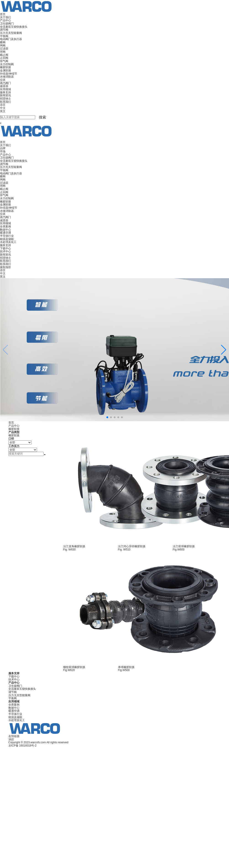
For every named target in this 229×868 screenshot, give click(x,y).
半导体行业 (7, 236)
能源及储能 (7, 239)
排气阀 (4, 61)
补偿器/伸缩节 (9, 74)
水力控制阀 (7, 64)
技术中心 (5, 251)
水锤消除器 (7, 77)
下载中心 (5, 248)
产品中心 (5, 20)
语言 (3, 105)
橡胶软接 (5, 67)
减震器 (4, 86)
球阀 (3, 52)
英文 (3, 111)
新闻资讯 (5, 95)
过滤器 (4, 49)
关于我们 (5, 17)
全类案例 (5, 226)
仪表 (3, 80)
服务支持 (5, 92)
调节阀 (4, 30)
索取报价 (5, 267)
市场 (3, 151)
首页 (3, 14)
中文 (3, 108)
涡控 (11, 739)
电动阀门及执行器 (11, 39)
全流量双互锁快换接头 (14, 27)
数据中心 (5, 230)
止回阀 (4, 58)
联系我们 (5, 102)
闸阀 (3, 46)
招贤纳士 (5, 99)
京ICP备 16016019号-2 (22, 746)
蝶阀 (3, 42)
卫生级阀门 (7, 24)
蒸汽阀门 (5, 83)
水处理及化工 (8, 242)
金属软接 (5, 70)
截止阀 (4, 55)
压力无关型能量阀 (11, 33)
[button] (224, 350)
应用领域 (5, 89)
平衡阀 (4, 36)
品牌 (3, 148)
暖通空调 (5, 233)
